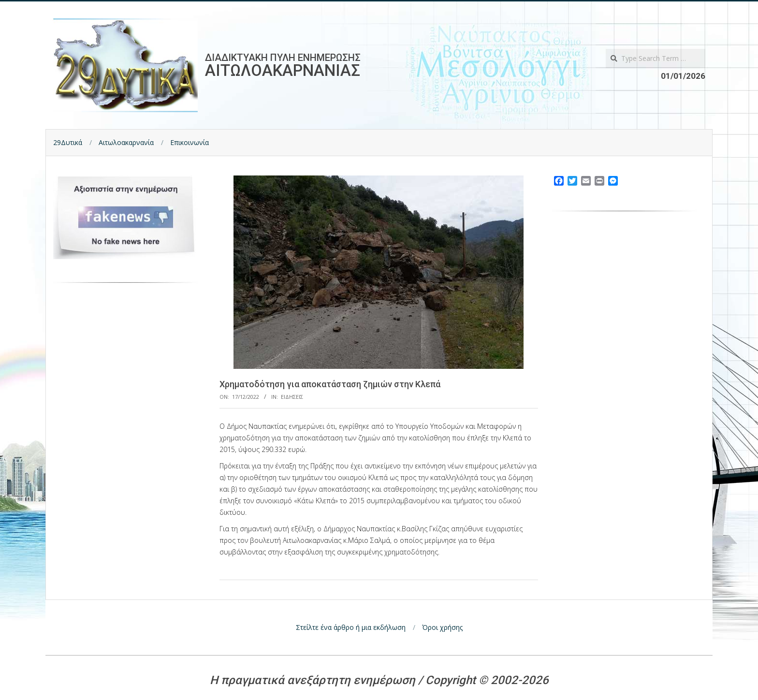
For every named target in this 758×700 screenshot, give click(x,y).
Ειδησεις (292, 397)
